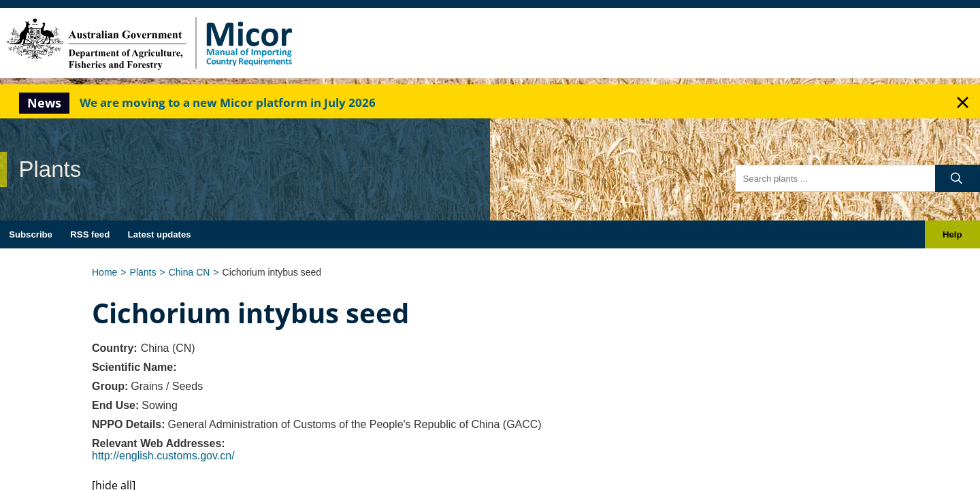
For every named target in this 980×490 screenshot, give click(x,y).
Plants (143, 272)
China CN (190, 272)
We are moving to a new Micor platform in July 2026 (228, 102)
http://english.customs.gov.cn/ (163, 456)
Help (952, 234)
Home (104, 272)
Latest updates (160, 234)
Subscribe (31, 234)
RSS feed (90, 234)
